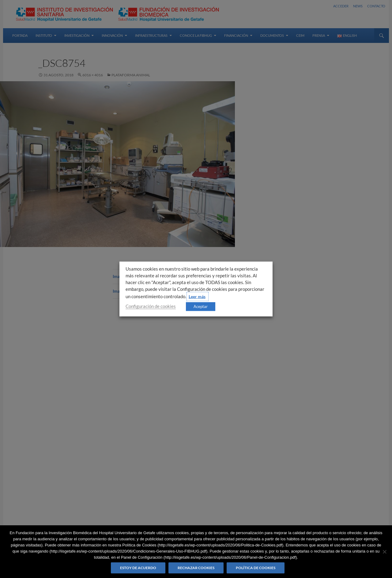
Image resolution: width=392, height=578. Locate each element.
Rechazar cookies (196, 568)
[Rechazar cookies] (384, 552)
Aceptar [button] (201, 306)
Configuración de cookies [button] (151, 306)
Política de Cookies (256, 568)
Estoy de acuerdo (138, 568)
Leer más (197, 297)
